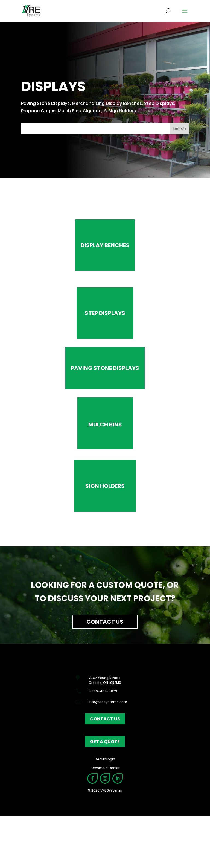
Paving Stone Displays (105, 368)
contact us (105, 719)
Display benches (105, 245)
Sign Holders (105, 486)
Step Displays (105, 313)
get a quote (105, 742)
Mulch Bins (105, 425)
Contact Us (105, 622)
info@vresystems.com (108, 702)
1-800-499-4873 (103, 691)
